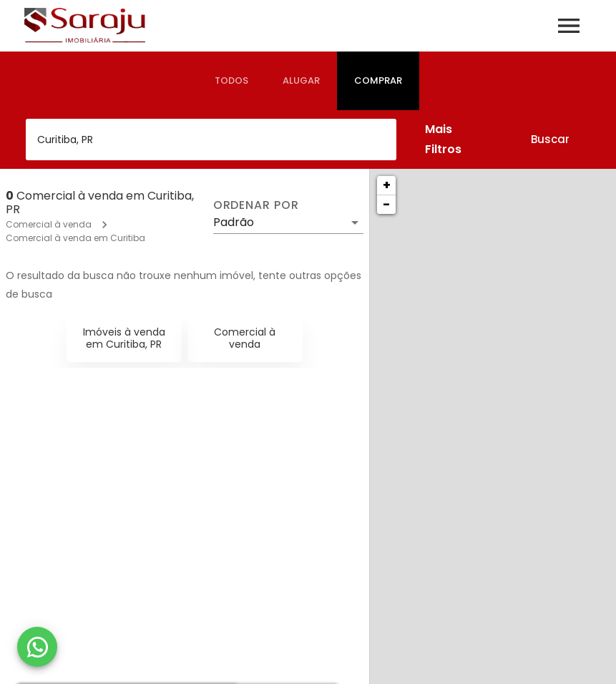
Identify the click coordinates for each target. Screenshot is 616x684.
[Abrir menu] (569, 26)
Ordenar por (256, 205)
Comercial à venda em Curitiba (75, 238)
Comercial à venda (49, 224)
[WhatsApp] (37, 647)
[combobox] (211, 140)
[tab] (231, 81)
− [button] (386, 204)
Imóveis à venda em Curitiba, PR (124, 338)
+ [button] (387, 185)
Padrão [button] (234, 222)
